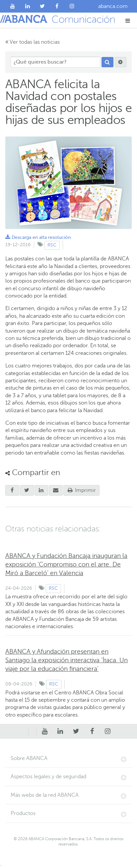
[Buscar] (107, 62)
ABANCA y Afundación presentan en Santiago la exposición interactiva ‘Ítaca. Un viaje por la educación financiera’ (67, 660)
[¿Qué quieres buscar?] (55, 62)
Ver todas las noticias (33, 42)
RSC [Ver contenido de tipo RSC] (52, 245)
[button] (128, 20)
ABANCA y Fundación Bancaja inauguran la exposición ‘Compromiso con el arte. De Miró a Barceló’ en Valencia (66, 564)
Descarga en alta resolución (38, 237)
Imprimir (82, 490)
